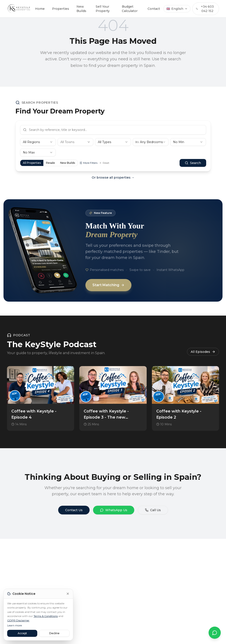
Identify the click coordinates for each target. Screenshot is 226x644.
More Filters (88, 163)
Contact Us (74, 510)
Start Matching (108, 285)
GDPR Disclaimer (18, 620)
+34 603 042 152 (205, 9)
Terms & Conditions (46, 616)
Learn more (14, 625)
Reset (104, 163)
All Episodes (203, 352)
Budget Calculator (130, 9)
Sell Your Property (103, 9)
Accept (22, 633)
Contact (154, 9)
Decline (54, 633)
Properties (61, 9)
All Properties (32, 163)
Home (40, 9)
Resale (50, 163)
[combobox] (38, 142)
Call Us (153, 510)
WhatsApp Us (114, 510)
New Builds (81, 9)
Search (193, 163)
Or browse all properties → (113, 177)
